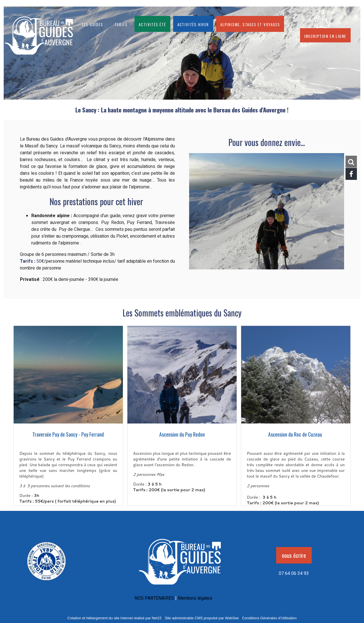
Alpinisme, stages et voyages (250, 24)
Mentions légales (195, 598)
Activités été (152, 24)
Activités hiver (193, 24)
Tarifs (121, 24)
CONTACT (181, 40)
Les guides (93, 24)
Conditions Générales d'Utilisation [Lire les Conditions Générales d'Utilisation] (269, 618)
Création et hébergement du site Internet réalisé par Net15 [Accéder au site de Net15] (114, 618)
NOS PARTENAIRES (154, 598)
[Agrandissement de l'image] (46, 583)
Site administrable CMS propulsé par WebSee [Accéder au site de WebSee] (202, 618)
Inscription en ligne (325, 35)
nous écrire (294, 555)
